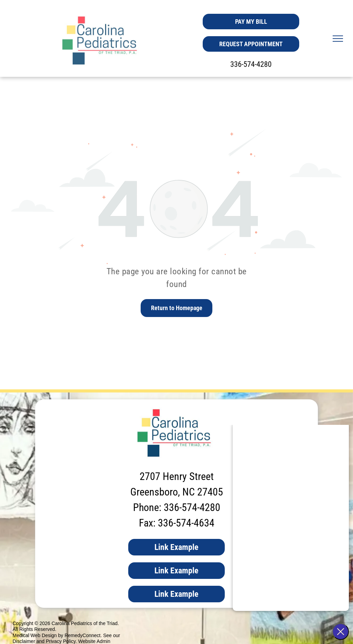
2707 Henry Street (177, 476)
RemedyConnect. (83, 635)
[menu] (338, 39)
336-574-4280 (251, 64)
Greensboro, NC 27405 (177, 492)
